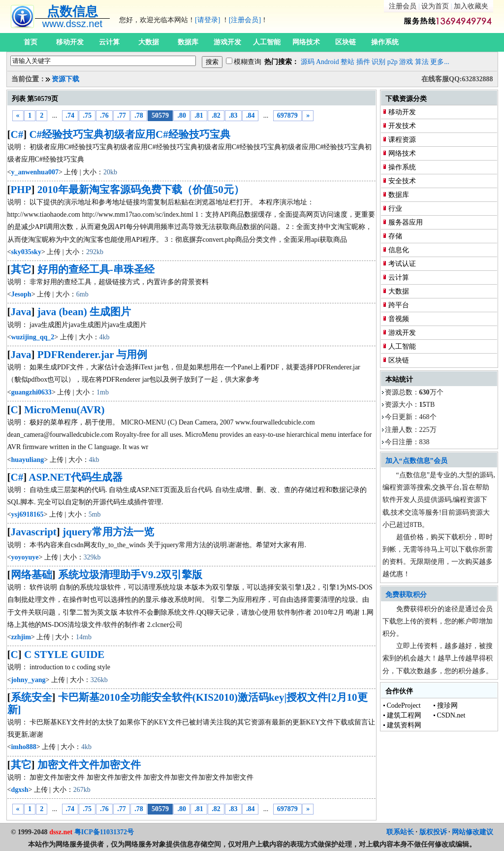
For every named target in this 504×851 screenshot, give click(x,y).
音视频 (399, 319)
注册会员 (403, 6)
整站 (347, 62)
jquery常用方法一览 (108, 532)
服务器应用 (406, 222)
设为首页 (435, 6)
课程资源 (402, 140)
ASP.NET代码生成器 (76, 477)
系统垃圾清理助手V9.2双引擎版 (130, 575)
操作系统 (385, 42)
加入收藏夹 (471, 6)
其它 (21, 269)
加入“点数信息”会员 (416, 461)
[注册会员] (245, 20)
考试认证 (402, 264)
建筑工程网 (404, 715)
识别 (378, 62)
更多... (440, 62)
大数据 (149, 42)
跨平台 (399, 305)
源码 (308, 62)
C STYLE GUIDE (64, 655)
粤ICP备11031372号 (104, 832)
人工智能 (267, 42)
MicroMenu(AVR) (64, 410)
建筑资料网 (404, 725)
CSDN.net (451, 715)
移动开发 (70, 42)
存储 (395, 236)
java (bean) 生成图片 (84, 312)
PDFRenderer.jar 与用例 (93, 355)
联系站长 (400, 832)
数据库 (188, 42)
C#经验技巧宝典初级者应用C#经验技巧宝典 (129, 134)
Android (328, 62)
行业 (395, 209)
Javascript (34, 532)
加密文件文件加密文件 (89, 765)
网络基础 (31, 575)
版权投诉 (433, 832)
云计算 (109, 42)
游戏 (406, 62)
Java (21, 312)
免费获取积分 (406, 595)
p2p (393, 62)
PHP (21, 190)
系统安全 (31, 697)
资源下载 (65, 79)
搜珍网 (447, 705)
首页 (31, 42)
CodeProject (404, 705)
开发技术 (402, 126)
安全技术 (402, 181)
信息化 (399, 250)
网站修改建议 (472, 832)
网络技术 (306, 42)
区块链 (346, 42)
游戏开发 (227, 42)
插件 (363, 62)
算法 (422, 62)
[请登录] (207, 20)
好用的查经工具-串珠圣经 (96, 269)
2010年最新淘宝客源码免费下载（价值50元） (141, 190)
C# (17, 134)
